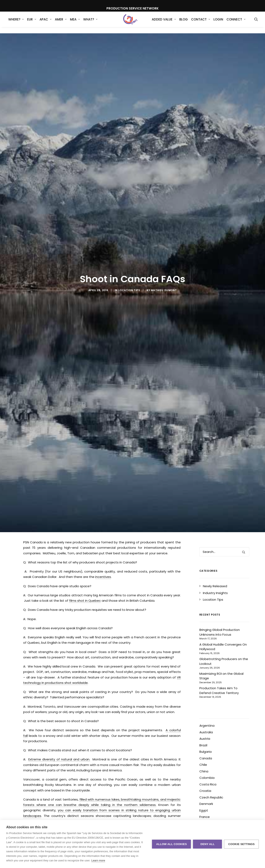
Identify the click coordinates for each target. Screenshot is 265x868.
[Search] (224, 519)
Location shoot (161, 802)
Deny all (207, 844)
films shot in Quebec (85, 568)
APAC (46, 23)
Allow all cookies (171, 844)
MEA (75, 23)
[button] (256, 23)
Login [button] (218, 23)
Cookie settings (241, 844)
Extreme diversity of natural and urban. (59, 727)
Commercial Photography (64, 802)
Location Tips (129, 274)
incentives (103, 544)
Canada (36, 802)
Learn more (98, 860)
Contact (201, 23)
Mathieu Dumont (164, 274)
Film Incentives (135, 802)
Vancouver (132, 809)
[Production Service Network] (131, 23)
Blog (184, 23)
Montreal (69, 809)
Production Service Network (100, 809)
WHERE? (16, 23)
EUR (32, 23)
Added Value (164, 23)
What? (90, 23)
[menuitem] (16, 23)
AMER (61, 23)
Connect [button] (236, 23)
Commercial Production (103, 802)
